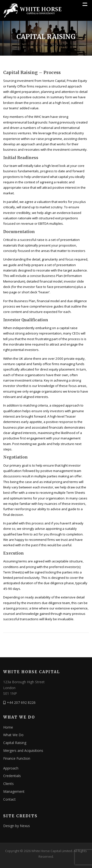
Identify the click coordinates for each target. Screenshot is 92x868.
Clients (8, 784)
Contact (9, 799)
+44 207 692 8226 (21, 702)
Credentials (12, 776)
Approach (11, 768)
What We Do (13, 735)
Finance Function (17, 758)
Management (14, 791)
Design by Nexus (17, 826)
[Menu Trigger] (85, 5)
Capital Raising (15, 743)
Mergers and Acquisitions (23, 750)
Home (8, 727)
